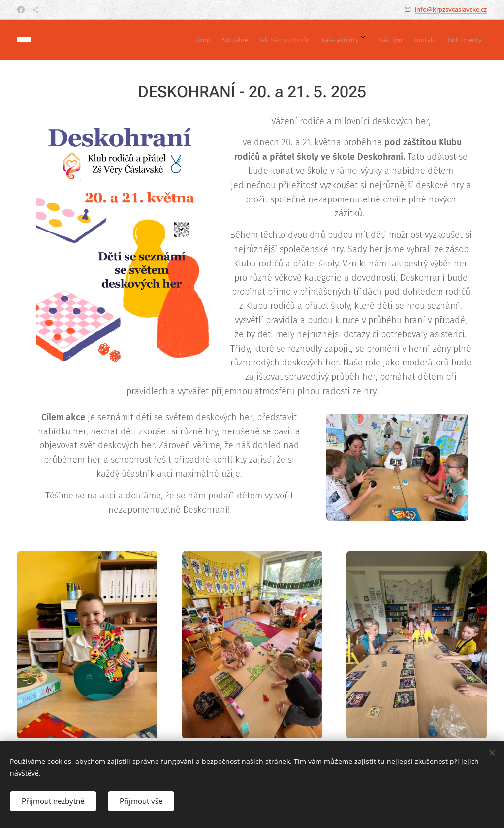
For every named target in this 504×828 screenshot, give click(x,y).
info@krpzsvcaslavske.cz (451, 9)
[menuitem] (365, 40)
